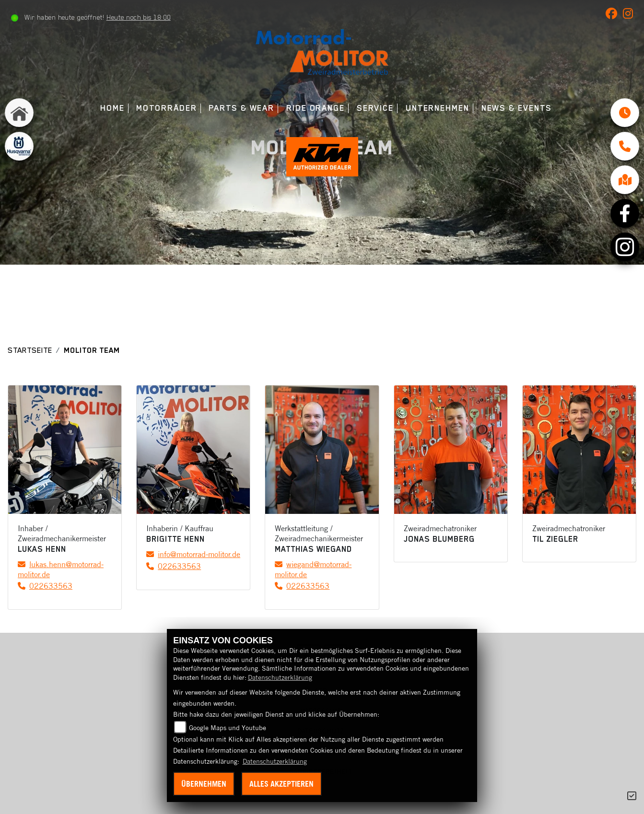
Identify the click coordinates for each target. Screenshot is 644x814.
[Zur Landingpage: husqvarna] (19, 146)
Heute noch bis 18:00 (139, 17)
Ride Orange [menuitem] (316, 108)
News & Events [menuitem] (517, 108)
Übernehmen (204, 784)
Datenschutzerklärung (280, 677)
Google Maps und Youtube (228, 728)
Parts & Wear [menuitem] (241, 108)
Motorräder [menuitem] (166, 108)
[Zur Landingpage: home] (19, 113)
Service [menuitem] (375, 108)
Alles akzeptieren (281, 784)
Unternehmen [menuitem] (438, 108)
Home (112, 108)
